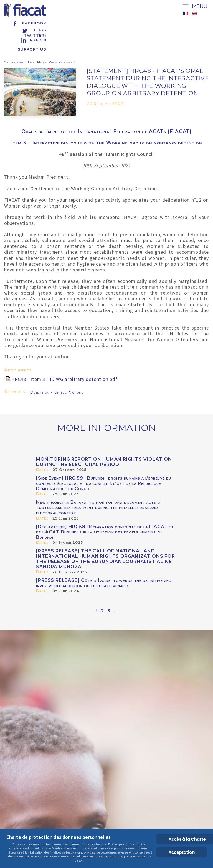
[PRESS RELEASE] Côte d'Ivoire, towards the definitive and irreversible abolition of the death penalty (104, 583)
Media (42, 62)
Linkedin (34, 40)
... (116, 611)
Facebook (29, 23)
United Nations (69, 392)
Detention (40, 392)
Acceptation (182, 852)
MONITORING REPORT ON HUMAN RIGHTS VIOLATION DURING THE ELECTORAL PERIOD (104, 462)
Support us (32, 49)
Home (30, 62)
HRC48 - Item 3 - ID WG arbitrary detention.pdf (64, 379)
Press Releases (60, 62)
